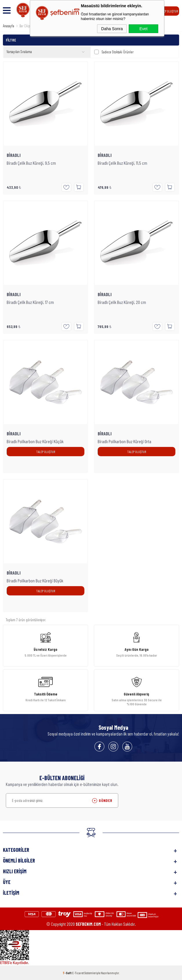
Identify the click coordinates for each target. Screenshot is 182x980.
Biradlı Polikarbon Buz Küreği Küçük (35, 441)
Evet (143, 29)
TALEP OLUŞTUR (169, 11)
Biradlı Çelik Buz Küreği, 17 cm (30, 302)
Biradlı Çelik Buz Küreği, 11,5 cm (122, 163)
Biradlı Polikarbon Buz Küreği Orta (124, 441)
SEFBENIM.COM (88, 924)
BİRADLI (14, 155)
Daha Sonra (112, 29)
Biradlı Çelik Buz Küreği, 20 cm (122, 302)
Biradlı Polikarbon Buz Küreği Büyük (35, 581)
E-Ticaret (78, 973)
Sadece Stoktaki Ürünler (114, 52)
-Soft (67, 973)
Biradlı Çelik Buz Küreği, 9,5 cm (31, 163)
